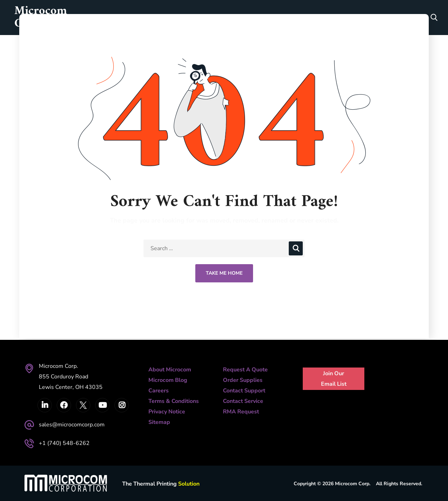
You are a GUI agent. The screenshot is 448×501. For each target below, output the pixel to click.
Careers (159, 391)
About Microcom (170, 370)
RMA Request (241, 412)
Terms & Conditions (174, 401)
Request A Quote (245, 370)
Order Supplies (243, 380)
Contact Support (244, 391)
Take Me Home (224, 273)
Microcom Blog (168, 380)
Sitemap (159, 422)
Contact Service (243, 401)
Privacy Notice (167, 412)
